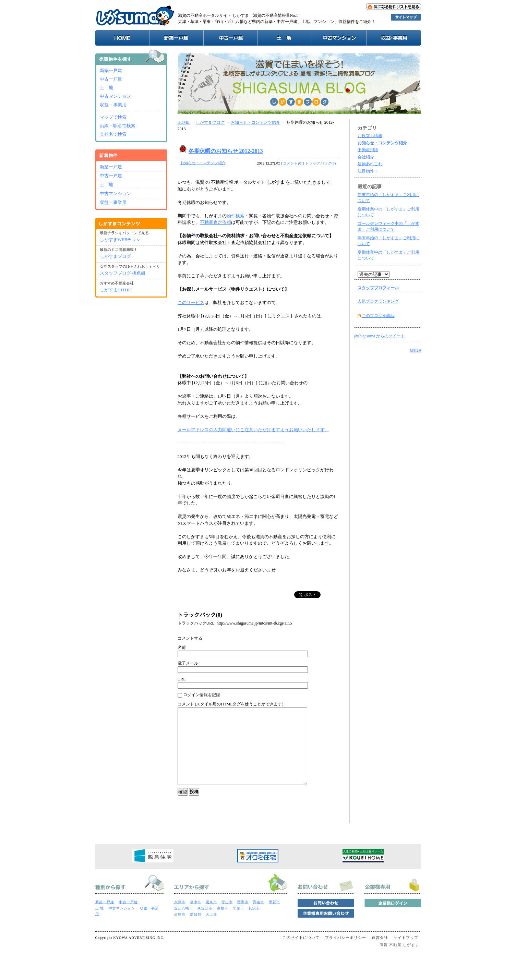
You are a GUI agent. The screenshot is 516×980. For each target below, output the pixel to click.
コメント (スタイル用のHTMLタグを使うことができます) (231, 704)
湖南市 (259, 917)
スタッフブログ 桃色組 (123, 273)
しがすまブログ (210, 122)
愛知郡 (196, 930)
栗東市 (211, 917)
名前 (182, 648)
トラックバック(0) (321, 163)
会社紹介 (366, 157)
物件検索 (236, 216)
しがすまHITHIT (116, 290)
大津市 (180, 917)
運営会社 (380, 953)
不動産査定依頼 (215, 222)
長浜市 (254, 924)
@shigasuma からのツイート (380, 336)
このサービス (191, 303)
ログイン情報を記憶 (199, 695)
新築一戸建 (111, 70)
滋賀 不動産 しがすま (399, 960)
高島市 (180, 930)
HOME (184, 122)
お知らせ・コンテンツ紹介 (255, 122)
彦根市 (223, 924)
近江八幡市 (184, 924)
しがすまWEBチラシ (120, 239)
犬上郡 (211, 930)
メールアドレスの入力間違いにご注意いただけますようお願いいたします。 (253, 430)
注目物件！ (368, 171)
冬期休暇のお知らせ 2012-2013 (226, 151)
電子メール (188, 663)
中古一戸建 (111, 79)
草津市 (196, 917)
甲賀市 (274, 917)
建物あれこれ (370, 164)
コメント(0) (293, 163)
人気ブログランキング (378, 301)
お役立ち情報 (370, 136)
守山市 (227, 917)
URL (182, 679)
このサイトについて (301, 953)
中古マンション (115, 96)
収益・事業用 (113, 105)
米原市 (238, 924)
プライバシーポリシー (346, 953)
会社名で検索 (113, 134)
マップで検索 (113, 117)
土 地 (106, 88)
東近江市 (205, 924)
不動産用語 (368, 150)
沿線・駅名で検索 (118, 126)
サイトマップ (406, 953)
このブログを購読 (378, 316)
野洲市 (243, 917)
